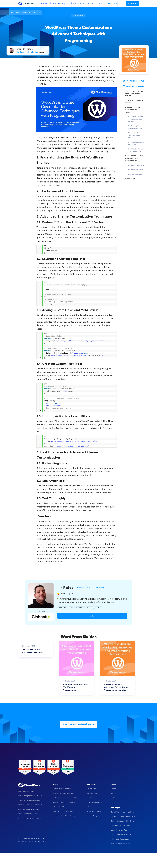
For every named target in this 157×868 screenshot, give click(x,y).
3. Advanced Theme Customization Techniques (133, 110)
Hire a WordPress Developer (79, 724)
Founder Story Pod (95, 802)
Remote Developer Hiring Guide (64, 789)
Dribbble (114, 789)
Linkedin (114, 798)
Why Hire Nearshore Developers (64, 793)
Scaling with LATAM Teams (28, 814)
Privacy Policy (92, 816)
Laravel (98, 608)
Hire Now (90, 798)
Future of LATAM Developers (63, 807)
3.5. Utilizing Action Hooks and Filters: (135, 150)
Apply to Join (112, 3)
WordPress (14, 13)
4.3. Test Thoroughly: (136, 174)
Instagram (115, 802)
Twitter (114, 793)
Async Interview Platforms (120, 844)
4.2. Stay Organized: (136, 170)
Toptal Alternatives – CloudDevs (123, 812)
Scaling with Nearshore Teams (29, 800)
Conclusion (130, 179)
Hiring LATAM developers (120, 839)
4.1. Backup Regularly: (136, 165)
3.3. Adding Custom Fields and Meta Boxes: (135, 135)
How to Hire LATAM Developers (64, 802)
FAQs (94, 3)
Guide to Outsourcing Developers (30, 805)
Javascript (80, 608)
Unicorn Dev (91, 789)
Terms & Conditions (94, 811)
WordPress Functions (30, 13)
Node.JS (89, 608)
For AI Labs (83, 3)
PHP (71, 608)
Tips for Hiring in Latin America (29, 818)
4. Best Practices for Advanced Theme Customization (134, 158)
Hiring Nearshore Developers (121, 835)
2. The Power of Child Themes (134, 102)
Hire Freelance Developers (120, 826)
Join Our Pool (92, 793)
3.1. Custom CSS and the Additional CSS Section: (136, 119)
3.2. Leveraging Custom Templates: (135, 127)
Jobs (100, 3)
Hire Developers (48, 3)
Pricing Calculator (67, 3)
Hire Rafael (92, 616)
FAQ (89, 807)
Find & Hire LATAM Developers (63, 811)
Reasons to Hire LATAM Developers (65, 816)
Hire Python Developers (26, 791)
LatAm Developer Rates (120, 830)
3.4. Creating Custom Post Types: (136, 143)
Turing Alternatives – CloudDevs (122, 821)
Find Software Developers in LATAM (65, 798)
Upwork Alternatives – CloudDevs (123, 817)
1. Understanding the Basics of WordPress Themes (134, 94)
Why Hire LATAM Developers (28, 809)
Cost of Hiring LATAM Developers (30, 796)
